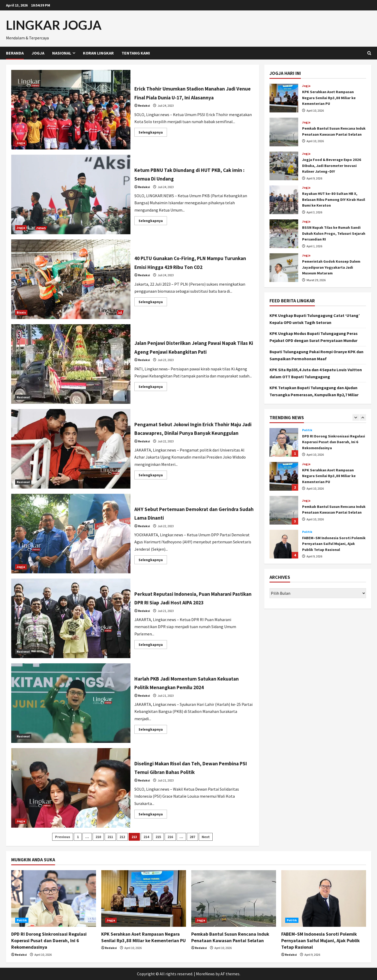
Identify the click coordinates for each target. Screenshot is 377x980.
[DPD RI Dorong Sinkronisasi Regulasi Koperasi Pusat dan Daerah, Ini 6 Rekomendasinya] (54, 898)
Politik (307, 430)
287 (192, 837)
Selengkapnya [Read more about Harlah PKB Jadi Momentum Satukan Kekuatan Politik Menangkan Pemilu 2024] (153, 730)
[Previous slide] (356, 417)
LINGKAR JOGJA (54, 25)
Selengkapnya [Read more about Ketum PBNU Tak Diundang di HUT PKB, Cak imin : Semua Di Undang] (153, 222)
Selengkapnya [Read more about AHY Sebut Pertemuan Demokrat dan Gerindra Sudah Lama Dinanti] (153, 561)
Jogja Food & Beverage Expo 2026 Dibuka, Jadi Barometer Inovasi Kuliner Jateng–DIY (284, 166)
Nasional (62, 53)
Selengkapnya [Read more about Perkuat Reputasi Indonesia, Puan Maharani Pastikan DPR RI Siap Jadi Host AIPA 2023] (153, 650)
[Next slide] (363, 417)
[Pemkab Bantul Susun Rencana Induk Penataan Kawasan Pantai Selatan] (234, 898)
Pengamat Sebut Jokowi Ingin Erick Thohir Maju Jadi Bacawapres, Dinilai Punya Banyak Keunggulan (71, 449)
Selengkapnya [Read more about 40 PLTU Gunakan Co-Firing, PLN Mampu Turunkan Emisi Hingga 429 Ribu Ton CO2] (153, 303)
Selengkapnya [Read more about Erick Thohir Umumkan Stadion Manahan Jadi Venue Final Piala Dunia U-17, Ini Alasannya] (153, 138)
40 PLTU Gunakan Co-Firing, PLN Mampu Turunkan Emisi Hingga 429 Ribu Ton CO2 (71, 279)
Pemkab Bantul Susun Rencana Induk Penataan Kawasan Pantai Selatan (284, 132)
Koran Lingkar (98, 53)
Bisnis (21, 312)
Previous (63, 837)
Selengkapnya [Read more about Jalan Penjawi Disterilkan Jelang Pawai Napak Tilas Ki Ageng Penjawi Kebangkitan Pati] (153, 392)
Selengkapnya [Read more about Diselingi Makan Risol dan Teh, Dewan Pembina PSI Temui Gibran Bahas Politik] (153, 815)
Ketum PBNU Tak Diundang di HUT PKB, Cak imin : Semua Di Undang (71, 194)
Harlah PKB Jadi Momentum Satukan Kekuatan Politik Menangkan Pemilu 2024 (71, 703)
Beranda (15, 53)
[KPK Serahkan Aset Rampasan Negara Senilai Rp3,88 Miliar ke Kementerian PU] (144, 898)
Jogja (38, 53)
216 (170, 837)
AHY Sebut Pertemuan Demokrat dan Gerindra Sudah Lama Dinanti (71, 534)
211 (110, 837)
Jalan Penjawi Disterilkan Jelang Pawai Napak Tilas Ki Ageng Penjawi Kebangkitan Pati (71, 364)
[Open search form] (369, 53)
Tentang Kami (136, 53)
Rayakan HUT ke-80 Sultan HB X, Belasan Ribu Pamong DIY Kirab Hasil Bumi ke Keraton (284, 200)
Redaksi (144, 110)
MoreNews (205, 974)
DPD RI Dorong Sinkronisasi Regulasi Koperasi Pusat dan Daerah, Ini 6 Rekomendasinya (284, 442)
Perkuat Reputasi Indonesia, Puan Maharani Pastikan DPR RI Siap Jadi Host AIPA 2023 (71, 618)
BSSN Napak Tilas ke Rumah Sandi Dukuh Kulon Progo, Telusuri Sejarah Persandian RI (284, 234)
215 (158, 837)
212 (122, 837)
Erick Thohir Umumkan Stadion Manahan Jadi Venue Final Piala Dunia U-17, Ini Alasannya (71, 110)
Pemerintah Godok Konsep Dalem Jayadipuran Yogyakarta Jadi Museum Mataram (284, 268)
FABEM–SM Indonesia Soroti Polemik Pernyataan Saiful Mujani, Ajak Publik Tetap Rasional (284, 544)
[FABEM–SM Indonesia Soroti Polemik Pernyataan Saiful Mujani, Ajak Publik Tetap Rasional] (324, 898)
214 (146, 837)
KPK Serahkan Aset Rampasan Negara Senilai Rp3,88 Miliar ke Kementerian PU (284, 98)
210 (98, 837)
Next (206, 837)
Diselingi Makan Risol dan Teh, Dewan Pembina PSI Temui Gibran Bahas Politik (71, 788)
